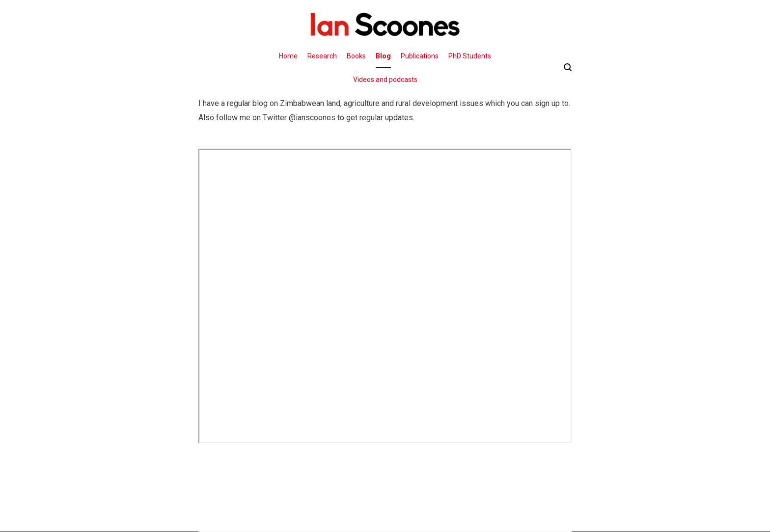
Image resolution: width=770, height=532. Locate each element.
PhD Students (470, 56)
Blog (383, 56)
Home (288, 56)
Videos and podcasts (385, 80)
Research (322, 56)
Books (356, 56)
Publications (420, 56)
